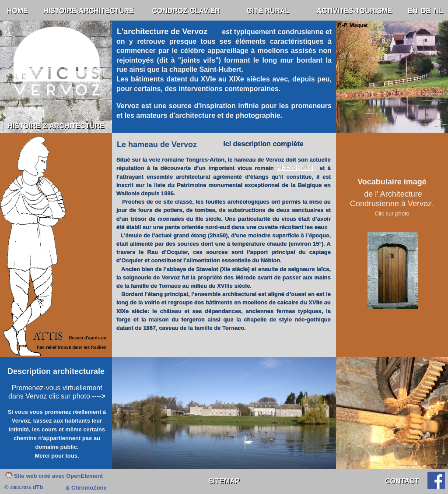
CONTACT (402, 481)
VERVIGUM (295, 168)
